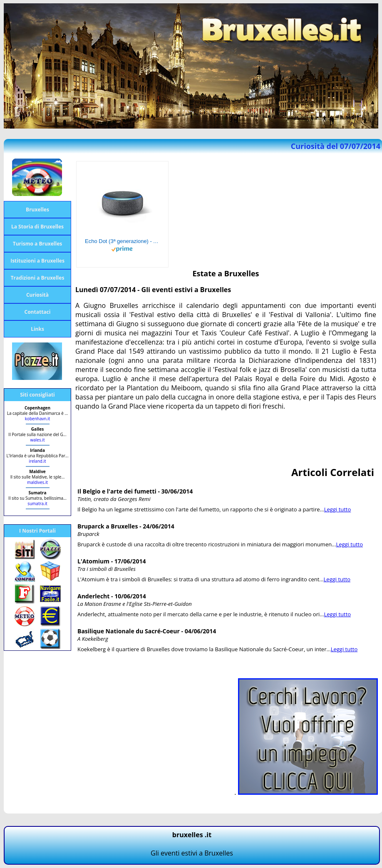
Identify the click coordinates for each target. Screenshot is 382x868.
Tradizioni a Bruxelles (38, 278)
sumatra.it (37, 503)
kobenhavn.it (38, 419)
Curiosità (37, 295)
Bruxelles (37, 210)
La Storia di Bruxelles (37, 227)
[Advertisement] (227, 436)
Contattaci (38, 312)
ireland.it (37, 461)
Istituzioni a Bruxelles (37, 261)
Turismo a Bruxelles (37, 244)
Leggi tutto (338, 509)
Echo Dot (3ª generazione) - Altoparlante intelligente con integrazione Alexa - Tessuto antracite (122, 241)
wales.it (38, 440)
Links (37, 329)
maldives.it (37, 482)
